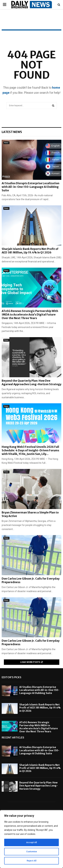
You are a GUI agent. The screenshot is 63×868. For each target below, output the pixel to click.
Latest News (12, 132)
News (6, 143)
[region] (32, 839)
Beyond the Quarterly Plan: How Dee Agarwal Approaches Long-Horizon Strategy (32, 382)
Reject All (32, 861)
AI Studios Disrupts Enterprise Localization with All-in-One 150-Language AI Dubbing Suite (30, 187)
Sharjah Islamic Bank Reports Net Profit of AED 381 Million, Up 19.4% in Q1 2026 (30, 251)
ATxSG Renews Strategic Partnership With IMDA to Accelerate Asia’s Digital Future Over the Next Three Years (30, 314)
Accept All (32, 842)
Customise (32, 852)
